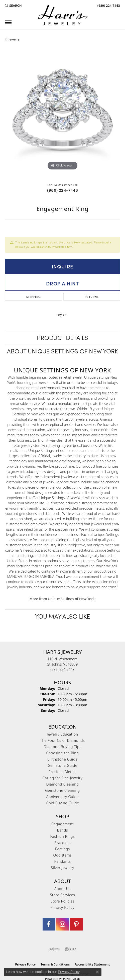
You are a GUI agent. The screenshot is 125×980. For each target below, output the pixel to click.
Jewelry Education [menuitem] (62, 734)
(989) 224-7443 (63, 190)
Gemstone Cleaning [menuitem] (62, 790)
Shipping (33, 297)
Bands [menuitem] (63, 830)
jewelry (14, 39)
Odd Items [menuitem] (62, 855)
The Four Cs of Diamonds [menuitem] (62, 740)
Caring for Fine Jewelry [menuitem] (63, 778)
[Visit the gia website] (71, 949)
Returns (92, 297)
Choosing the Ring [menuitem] (62, 753)
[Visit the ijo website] (54, 949)
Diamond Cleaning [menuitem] (62, 784)
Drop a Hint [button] (62, 283)
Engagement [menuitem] (62, 824)
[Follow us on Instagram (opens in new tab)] (63, 924)
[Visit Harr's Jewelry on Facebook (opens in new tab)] (49, 924)
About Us (62, 889)
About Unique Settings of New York (62, 351)
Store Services (62, 895)
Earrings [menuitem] (62, 849)
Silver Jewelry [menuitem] (62, 868)
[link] (108, 5)
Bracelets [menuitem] (62, 843)
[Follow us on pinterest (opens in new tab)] (76, 924)
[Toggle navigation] (8, 22)
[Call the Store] (63, 669)
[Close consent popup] (97, 972)
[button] (13, 5)
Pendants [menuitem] (62, 861)
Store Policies (63, 901)
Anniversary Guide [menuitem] (62, 797)
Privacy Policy (62, 907)
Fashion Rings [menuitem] (62, 836)
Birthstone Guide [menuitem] (62, 759)
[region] (62, 114)
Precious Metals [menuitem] (63, 772)
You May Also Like (62, 616)
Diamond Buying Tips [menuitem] (63, 747)
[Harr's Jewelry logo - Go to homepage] (63, 15)
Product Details (62, 337)
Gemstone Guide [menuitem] (62, 765)
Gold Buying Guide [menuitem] (62, 803)
